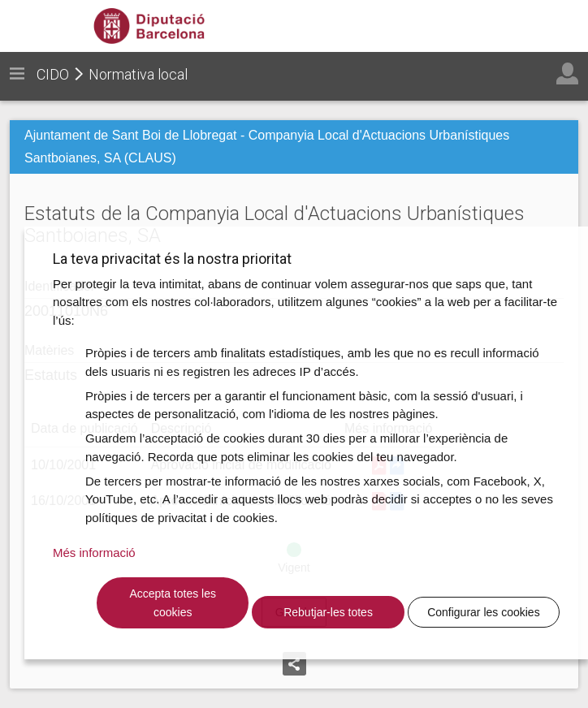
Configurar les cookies (484, 612)
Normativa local (138, 74)
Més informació (94, 553)
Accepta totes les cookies (173, 603)
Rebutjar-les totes (328, 612)
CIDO (53, 74)
